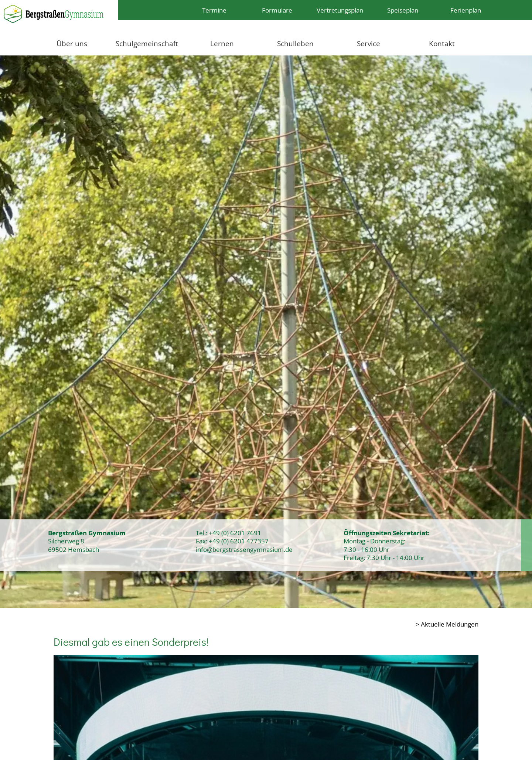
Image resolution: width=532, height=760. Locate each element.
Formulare (277, 10)
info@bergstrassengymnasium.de (244, 549)
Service (369, 43)
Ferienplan (466, 10)
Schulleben (295, 43)
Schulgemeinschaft (147, 43)
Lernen (222, 43)
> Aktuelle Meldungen (447, 624)
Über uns (72, 43)
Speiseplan (403, 10)
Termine (214, 10)
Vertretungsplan (340, 10)
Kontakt (442, 43)
